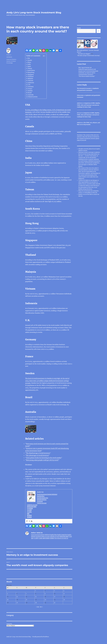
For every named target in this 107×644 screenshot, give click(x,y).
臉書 (28, 514)
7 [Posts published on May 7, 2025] (26, 594)
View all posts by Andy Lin (61, 538)
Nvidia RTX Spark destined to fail (87, 69)
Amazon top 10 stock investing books (88, 71)
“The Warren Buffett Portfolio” (87, 76)
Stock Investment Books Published (47, 494)
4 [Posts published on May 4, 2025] (64, 591)
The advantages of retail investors (37, 455)
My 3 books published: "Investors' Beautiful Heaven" (88, 51)
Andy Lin (9, 55)
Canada (30, 60)
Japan (29, 66)
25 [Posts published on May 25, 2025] (64, 600)
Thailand (31, 77)
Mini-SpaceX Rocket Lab (85, 68)
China (29, 62)
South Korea (31, 70)
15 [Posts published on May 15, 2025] (36, 597)
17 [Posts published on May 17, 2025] (55, 597)
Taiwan (30, 68)
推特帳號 (29, 515)
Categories (9, 624)
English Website (42, 500)
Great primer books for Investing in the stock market (44, 458)
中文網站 (29, 512)
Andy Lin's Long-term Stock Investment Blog (34, 13)
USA (29, 58)
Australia (31, 95)
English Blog (41, 496)
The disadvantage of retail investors (38, 453)
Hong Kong (31, 72)
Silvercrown (80, 95)
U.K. (29, 85)
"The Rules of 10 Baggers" (84, 54)
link (91, 194)
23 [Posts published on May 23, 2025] (45, 600)
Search (79, 28)
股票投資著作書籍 (32, 507)
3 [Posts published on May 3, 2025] (54, 591)
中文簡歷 (29, 510)
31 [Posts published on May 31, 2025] (55, 603)
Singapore (31, 75)
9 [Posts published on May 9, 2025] (45, 594)
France (30, 89)
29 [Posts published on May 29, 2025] (36, 603)
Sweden (30, 91)
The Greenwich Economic (84, 88)
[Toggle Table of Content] (43, 56)
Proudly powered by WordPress (41, 637)
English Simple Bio (43, 498)
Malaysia (30, 79)
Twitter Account (42, 503)
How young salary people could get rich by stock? (42, 460)
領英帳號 (29, 517)
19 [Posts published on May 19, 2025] (8, 600)
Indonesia (31, 83)
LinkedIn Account (32, 505)
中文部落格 (30, 508)
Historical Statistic (11, 59)
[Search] (99, 31)
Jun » (41, 607)
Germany (31, 87)
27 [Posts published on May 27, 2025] (17, 603)
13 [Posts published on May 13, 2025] (17, 597)
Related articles (33, 97)
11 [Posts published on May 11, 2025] (64, 594)
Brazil (30, 93)
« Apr (38, 607)
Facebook (40, 501)
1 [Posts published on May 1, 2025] (36, 591)
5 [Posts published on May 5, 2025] (7, 594)
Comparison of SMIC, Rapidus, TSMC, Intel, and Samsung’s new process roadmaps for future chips (89, 105)
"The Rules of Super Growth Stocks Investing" (88, 56)
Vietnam (31, 81)
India (29, 64)
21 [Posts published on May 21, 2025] (26, 600)
